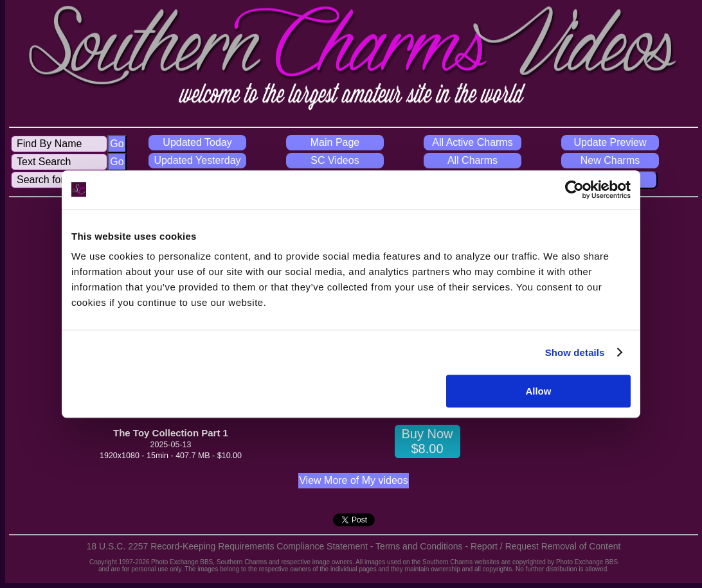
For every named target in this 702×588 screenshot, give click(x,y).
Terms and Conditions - (423, 546)
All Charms (473, 160)
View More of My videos (354, 480)
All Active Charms (472, 142)
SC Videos (335, 160)
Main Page (335, 142)
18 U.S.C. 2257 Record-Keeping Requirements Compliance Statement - (231, 546)
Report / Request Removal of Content (545, 546)
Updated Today (197, 142)
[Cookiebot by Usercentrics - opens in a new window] (574, 190)
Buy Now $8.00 (427, 441)
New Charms (610, 160)
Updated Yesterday (197, 160)
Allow (538, 391)
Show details (575, 352)
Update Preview (610, 142)
